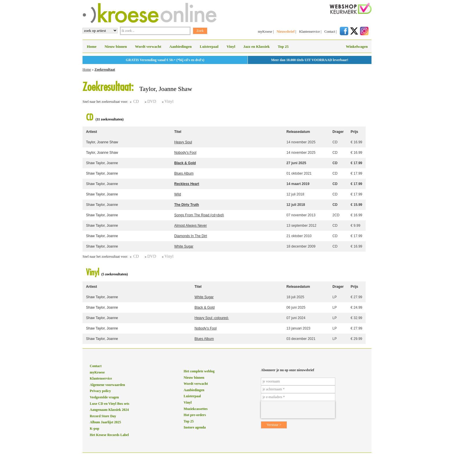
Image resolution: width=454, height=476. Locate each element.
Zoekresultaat (105, 69)
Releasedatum (298, 132)
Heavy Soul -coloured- (212, 318)
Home (92, 46)
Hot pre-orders (195, 415)
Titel (178, 132)
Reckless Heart (187, 184)
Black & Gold (185, 163)
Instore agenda (195, 427)
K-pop (95, 429)
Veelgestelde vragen (104, 397)
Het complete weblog (199, 371)
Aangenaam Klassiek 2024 (109, 410)
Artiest (91, 132)
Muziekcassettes (196, 409)
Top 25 (283, 46)
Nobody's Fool (185, 153)
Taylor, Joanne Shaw (102, 142)
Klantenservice (310, 32)
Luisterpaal (209, 46)
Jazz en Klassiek (256, 46)
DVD (152, 101)
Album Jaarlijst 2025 (105, 422)
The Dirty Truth (187, 205)
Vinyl (231, 46)
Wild (178, 194)
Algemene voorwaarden (107, 385)
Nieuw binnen (116, 46)
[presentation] (298, 410)
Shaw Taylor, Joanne (102, 163)
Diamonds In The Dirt (191, 236)
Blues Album (184, 173)
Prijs (354, 132)
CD (136, 101)
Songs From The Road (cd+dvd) (199, 215)
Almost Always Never (191, 226)
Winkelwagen (357, 46)
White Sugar (184, 246)
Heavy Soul (183, 142)
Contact (330, 32)
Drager (338, 132)
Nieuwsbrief (285, 32)
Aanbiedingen (181, 46)
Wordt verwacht (148, 46)
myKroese (265, 32)
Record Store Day (103, 416)
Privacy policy (100, 391)
